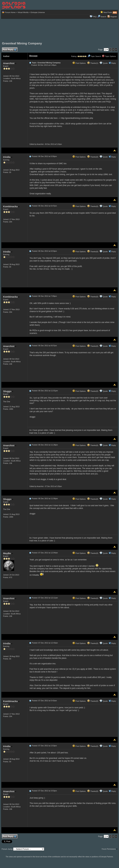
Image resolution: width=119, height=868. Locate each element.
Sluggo (8, 391)
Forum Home (10, 12)
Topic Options (109, 56)
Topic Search (94, 56)
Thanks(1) (93, 63)
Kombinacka (11, 206)
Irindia (8, 157)
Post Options (79, 63)
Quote (105, 63)
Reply (114, 63)
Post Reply (9, 50)
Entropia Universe (38, 12)
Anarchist (10, 63)
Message (33, 56)
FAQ (95, 17)
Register (114, 17)
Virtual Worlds (23, 12)
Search (102, 17)
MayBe (8, 553)
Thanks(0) (93, 157)
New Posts (108, 12)
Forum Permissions (110, 849)
